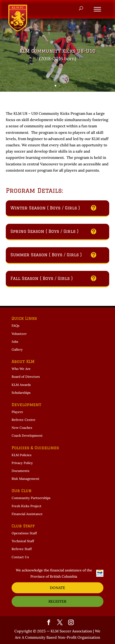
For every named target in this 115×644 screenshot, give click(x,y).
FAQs (16, 326)
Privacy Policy (22, 463)
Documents (21, 471)
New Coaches (22, 428)
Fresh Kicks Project (27, 506)
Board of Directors (26, 377)
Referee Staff (22, 549)
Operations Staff (24, 533)
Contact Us (20, 557)
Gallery (17, 349)
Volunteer (19, 334)
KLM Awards (21, 385)
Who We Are (21, 369)
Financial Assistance (27, 514)
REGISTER (57, 601)
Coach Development (27, 436)
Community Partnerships (31, 498)
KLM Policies (22, 455)
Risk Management (26, 479)
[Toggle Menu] (97, 9)
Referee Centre (24, 420)
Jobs (15, 342)
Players (17, 412)
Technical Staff (23, 541)
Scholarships (21, 393)
